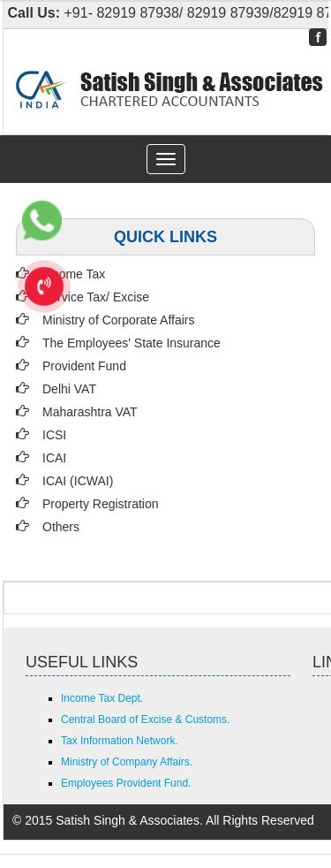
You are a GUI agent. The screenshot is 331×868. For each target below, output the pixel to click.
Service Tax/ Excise (96, 297)
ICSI (54, 435)
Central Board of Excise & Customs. (145, 720)
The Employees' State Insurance (132, 343)
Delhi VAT (69, 389)
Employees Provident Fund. (126, 783)
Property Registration (101, 504)
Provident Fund (84, 366)
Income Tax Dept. (102, 698)
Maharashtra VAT (90, 412)
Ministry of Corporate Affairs (118, 320)
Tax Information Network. (120, 741)
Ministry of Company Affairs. (127, 762)
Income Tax (74, 274)
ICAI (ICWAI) (78, 481)
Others (61, 527)
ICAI (54, 458)
